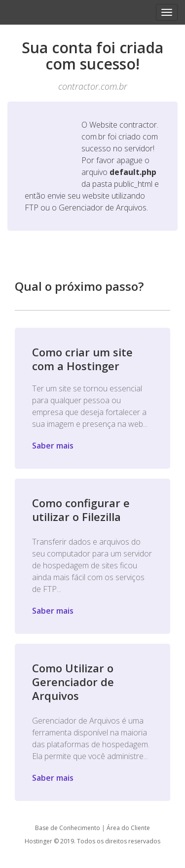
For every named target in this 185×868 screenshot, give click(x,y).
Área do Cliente (128, 828)
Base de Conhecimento (68, 828)
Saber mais (53, 446)
